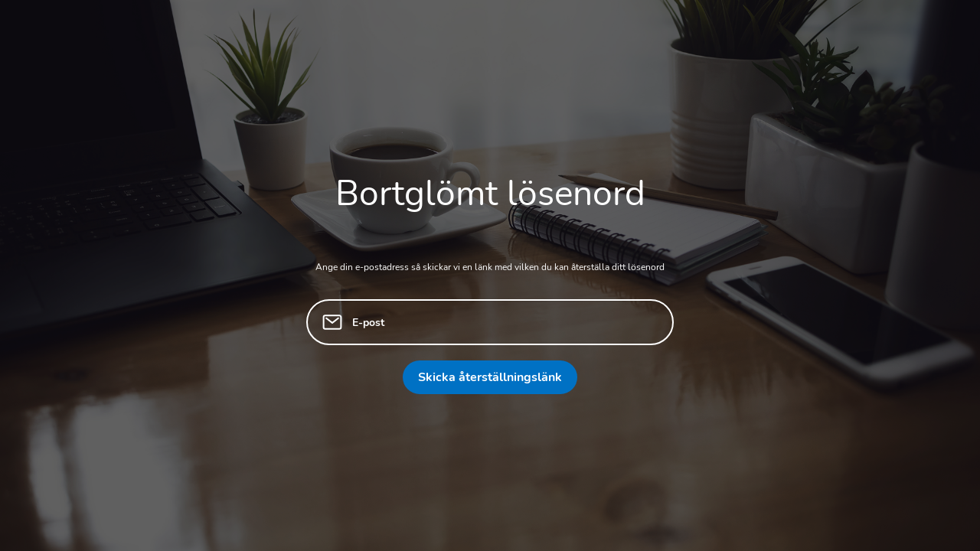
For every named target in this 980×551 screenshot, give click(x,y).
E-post (368, 323)
